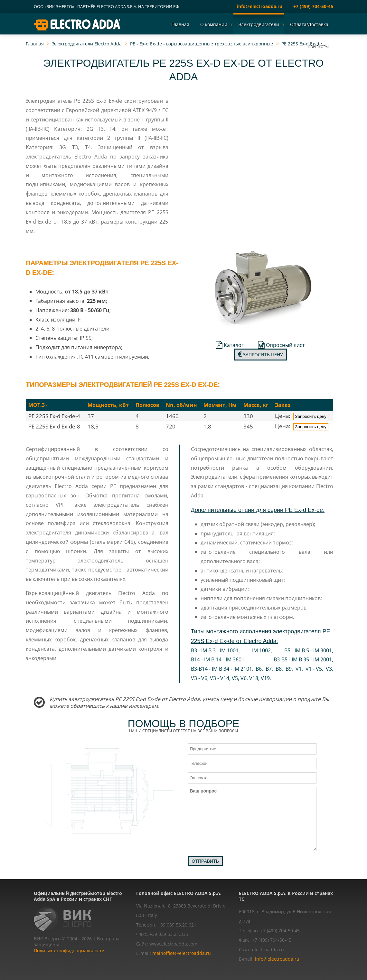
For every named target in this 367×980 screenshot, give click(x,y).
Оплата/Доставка (309, 24)
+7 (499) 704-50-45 (313, 6)
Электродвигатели (259, 24)
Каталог (230, 345)
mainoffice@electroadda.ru (182, 953)
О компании (214, 24)
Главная (180, 24)
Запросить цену (260, 355)
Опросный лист (281, 345)
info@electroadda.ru (260, 6)
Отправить (205, 861)
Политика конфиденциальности (69, 951)
